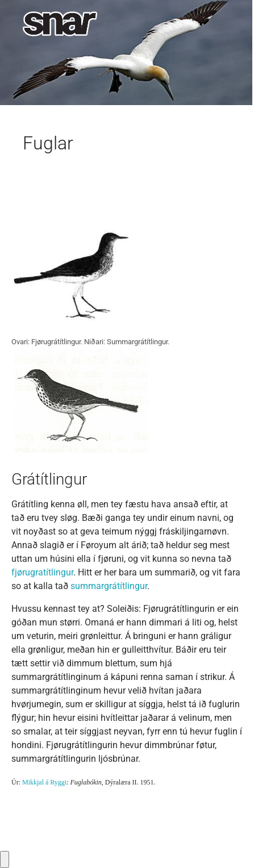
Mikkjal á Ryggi (44, 782)
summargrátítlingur (109, 586)
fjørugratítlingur (42, 572)
